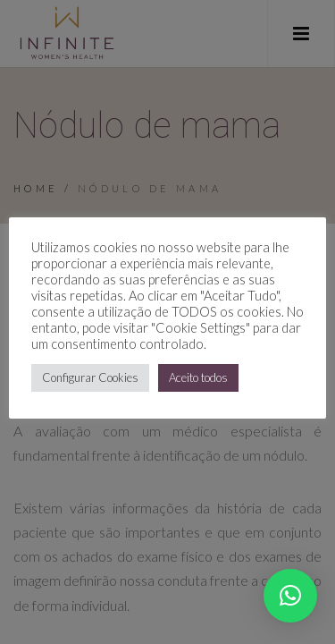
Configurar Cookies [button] (90, 377)
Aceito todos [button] (198, 377)
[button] (290, 596)
